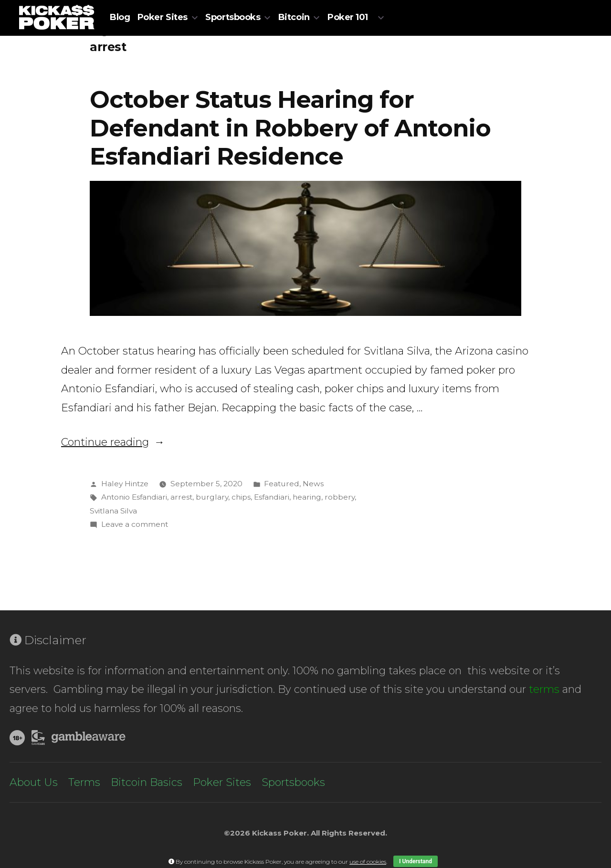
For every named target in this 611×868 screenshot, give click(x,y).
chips (241, 497)
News (313, 484)
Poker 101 (348, 17)
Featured (282, 484)
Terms (84, 782)
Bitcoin (294, 17)
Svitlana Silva (113, 511)
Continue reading (113, 442)
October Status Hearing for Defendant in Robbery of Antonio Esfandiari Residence (290, 128)
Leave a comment (135, 524)
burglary (212, 497)
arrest (181, 497)
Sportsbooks (233, 17)
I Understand (416, 861)
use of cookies (368, 862)
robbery (340, 497)
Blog (120, 17)
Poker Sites (163, 17)
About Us (34, 782)
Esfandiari (272, 497)
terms (544, 689)
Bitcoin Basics (147, 782)
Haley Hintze (125, 484)
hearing (307, 497)
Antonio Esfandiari (134, 497)
